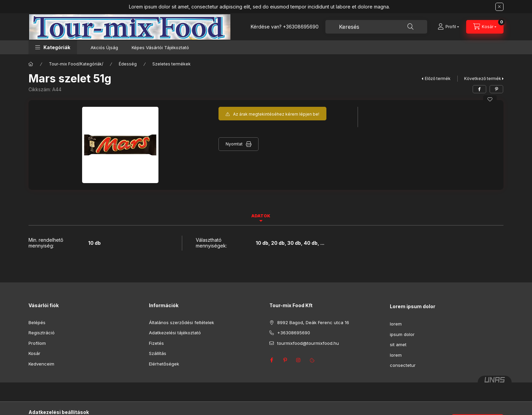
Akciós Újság (104, 47)
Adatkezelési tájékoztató (175, 333)
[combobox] (376, 27)
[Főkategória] (31, 64)
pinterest (285, 360)
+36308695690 (301, 27)
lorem (396, 324)
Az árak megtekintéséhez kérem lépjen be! (276, 114)
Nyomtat (234, 144)
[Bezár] (499, 7)
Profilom (37, 343)
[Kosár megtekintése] (485, 27)
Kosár (34, 353)
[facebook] (479, 89)
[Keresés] (411, 27)
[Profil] (448, 27)
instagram (299, 360)
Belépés (37, 322)
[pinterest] (496, 89)
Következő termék (483, 78)
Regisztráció (42, 333)
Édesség (128, 64)
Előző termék (438, 78)
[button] (53, 47)
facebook (271, 360)
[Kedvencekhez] (490, 99)
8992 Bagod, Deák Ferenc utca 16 (313, 322)
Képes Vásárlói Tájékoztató (160, 47)
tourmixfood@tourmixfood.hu (308, 343)
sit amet (398, 344)
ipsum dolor (402, 334)
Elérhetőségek (164, 364)
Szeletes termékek (172, 64)
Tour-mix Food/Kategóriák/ (76, 64)
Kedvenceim (41, 364)
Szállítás (158, 353)
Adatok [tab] (261, 216)
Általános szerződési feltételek (182, 322)
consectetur (403, 365)
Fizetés (156, 343)
